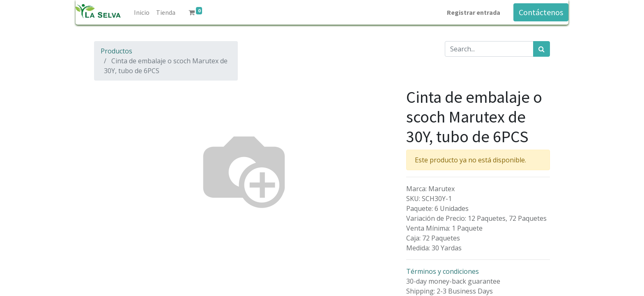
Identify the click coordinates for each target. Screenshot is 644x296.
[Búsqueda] (542, 49)
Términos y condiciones (443, 271)
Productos (116, 51)
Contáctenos (541, 12)
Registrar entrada (474, 12)
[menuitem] (142, 12)
